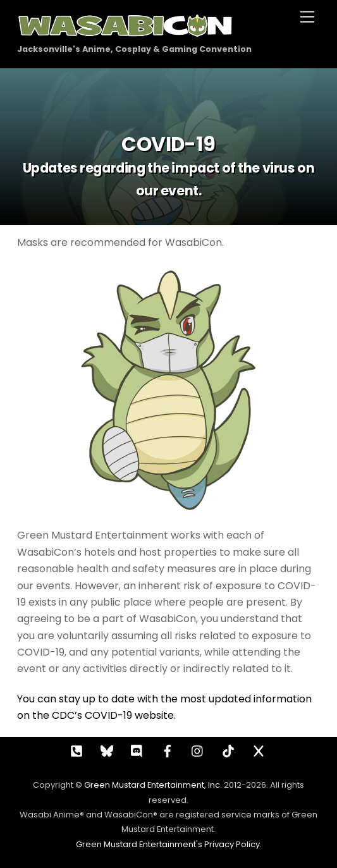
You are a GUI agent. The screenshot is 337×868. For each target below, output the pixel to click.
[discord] (137, 750)
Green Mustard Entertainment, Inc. (153, 785)
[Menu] (307, 17)
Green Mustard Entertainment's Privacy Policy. (169, 844)
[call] (77, 750)
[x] (259, 750)
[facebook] (168, 750)
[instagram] (198, 750)
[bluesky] (107, 750)
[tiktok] (228, 750)
